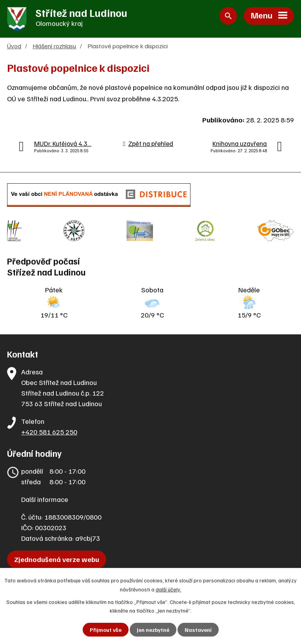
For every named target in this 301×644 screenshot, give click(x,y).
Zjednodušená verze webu (57, 559)
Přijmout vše (106, 630)
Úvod (14, 46)
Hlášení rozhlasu (54, 46)
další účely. (168, 589)
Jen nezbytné (153, 630)
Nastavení (198, 630)
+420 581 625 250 (49, 432)
